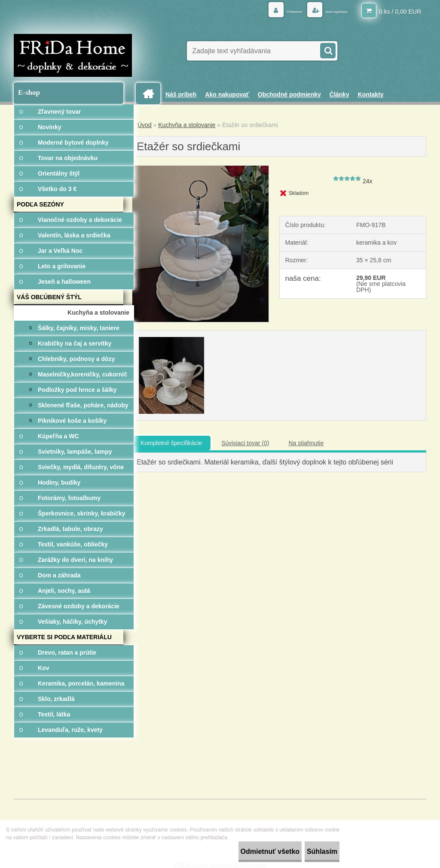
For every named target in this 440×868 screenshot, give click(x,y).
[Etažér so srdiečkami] (200, 169)
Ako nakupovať (227, 94)
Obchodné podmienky (289, 94)
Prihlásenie (264, 11)
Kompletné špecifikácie (171, 443)
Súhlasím (313, 851)
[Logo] (73, 55)
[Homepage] (151, 94)
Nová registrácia (325, 11)
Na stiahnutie (306, 443)
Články (339, 94)
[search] (327, 50)
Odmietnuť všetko (244, 851)
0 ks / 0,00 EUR (400, 11)
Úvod (145, 125)
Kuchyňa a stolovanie (187, 125)
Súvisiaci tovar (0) (245, 443)
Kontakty (371, 94)
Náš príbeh (181, 94)
